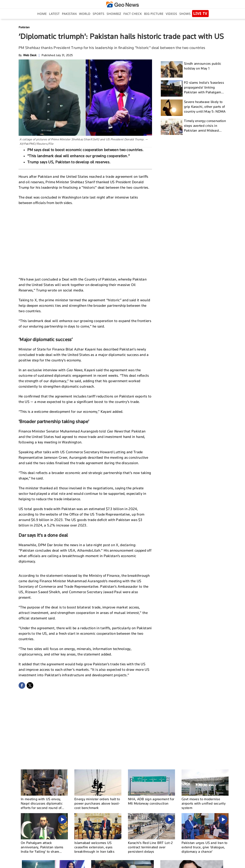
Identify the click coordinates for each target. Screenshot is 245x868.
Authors (165, 863)
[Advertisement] (85, 241)
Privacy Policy (182, 863)
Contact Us (150, 863)
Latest (54, 14)
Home (42, 14)
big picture (154, 14)
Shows (185, 14)
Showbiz (114, 14)
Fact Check (133, 14)
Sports (99, 14)
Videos (171, 14)
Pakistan (69, 14)
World (85, 14)
